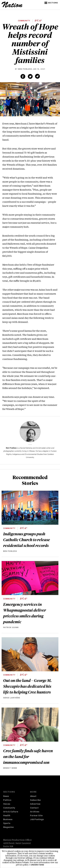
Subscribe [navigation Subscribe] (35, 800)
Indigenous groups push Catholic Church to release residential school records (27, 540)
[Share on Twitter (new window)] (30, 76)
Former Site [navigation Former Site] (36, 816)
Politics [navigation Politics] (7, 800)
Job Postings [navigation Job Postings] (37, 820)
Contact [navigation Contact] (34, 808)
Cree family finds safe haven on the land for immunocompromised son (28, 756)
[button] (51, 3)
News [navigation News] (6, 796)
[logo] (12, 7)
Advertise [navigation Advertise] (35, 804)
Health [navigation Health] (7, 816)
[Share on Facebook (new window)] (23, 76)
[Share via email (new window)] (37, 76)
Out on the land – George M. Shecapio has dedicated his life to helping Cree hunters (27, 686)
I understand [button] (37, 865)
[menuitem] (17, 797)
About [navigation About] (33, 796)
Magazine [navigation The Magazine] (8, 827)
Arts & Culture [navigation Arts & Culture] (11, 812)
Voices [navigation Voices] (7, 804)
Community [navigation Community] (9, 808)
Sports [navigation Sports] (7, 824)
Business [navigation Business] (8, 820)
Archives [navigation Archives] (35, 812)
